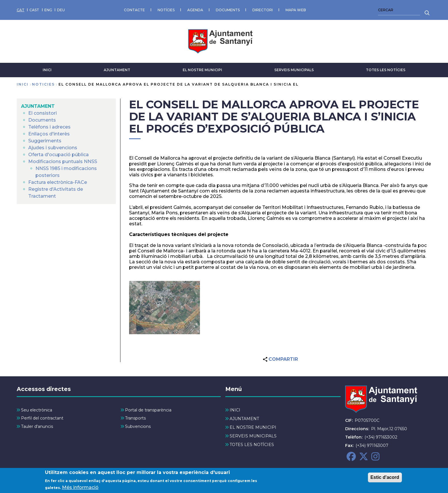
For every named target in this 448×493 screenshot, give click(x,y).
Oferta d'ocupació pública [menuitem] (58, 155)
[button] (165, 308)
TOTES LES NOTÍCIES (386, 70)
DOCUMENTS (228, 10)
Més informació (80, 489)
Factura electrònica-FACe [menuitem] (58, 182)
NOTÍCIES (166, 10)
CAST (34, 10)
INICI (47, 70)
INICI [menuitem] (235, 410)
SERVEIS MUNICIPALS (294, 70)
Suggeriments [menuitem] (45, 141)
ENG (48, 10)
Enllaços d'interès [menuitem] (49, 134)
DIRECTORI (263, 10)
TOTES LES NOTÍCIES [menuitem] (252, 445)
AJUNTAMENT (117, 70)
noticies (43, 84)
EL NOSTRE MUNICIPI (202, 70)
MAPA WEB (296, 10)
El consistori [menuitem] (42, 113)
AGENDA (195, 10)
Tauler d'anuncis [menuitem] (37, 426)
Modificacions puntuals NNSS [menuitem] (63, 161)
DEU (61, 10)
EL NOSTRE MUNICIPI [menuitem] (253, 427)
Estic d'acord (385, 478)
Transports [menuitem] (135, 418)
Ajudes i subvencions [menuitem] (53, 148)
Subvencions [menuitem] (138, 426)
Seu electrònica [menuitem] (37, 410)
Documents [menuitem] (42, 120)
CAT (21, 10)
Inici (23, 84)
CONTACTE (134, 10)
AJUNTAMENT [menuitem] (38, 106)
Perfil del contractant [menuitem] (42, 418)
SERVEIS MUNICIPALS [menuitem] (253, 436)
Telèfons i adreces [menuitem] (49, 127)
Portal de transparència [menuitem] (148, 410)
